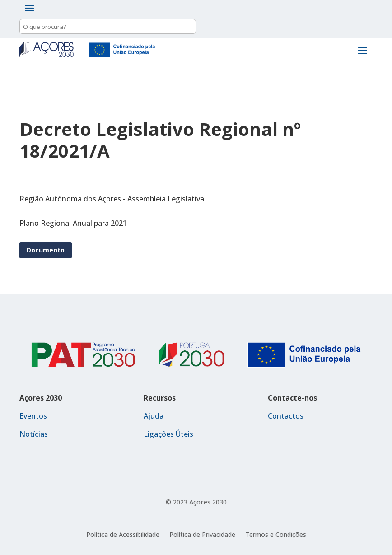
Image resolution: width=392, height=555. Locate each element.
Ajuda (154, 416)
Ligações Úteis (168, 434)
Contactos (286, 416)
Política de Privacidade (202, 535)
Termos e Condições (276, 535)
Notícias (34, 434)
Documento (46, 250)
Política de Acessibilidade (123, 535)
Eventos (33, 416)
